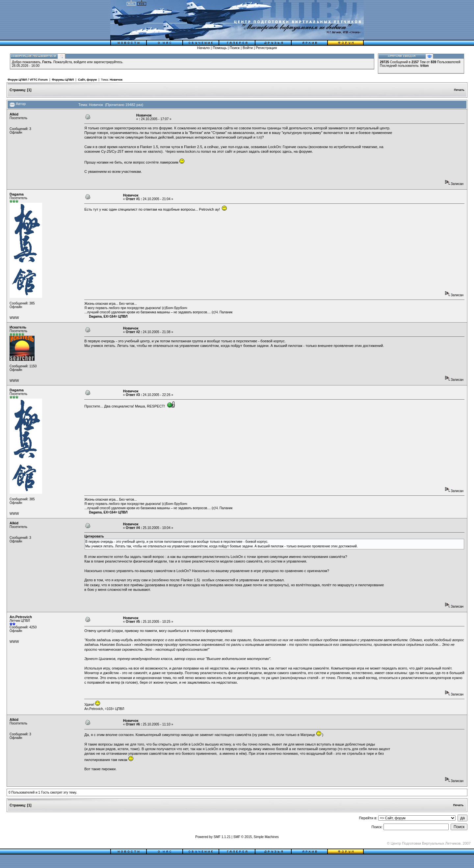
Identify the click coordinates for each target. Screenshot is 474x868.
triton (425, 66)
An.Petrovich (21, 617)
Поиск (235, 48)
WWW (14, 318)
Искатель (18, 327)
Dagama (17, 194)
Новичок (116, 80)
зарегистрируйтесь (108, 62)
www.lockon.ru (188, 151)
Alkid (14, 114)
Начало (203, 48)
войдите (80, 62)
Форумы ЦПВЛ (63, 80)
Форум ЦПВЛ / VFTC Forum (28, 80)
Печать (459, 90)
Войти (248, 48)
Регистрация (266, 48)
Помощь (220, 48)
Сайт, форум (87, 80)
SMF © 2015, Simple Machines (256, 837)
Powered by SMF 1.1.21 (213, 837)
